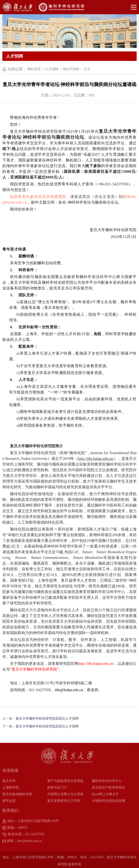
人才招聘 (52, 69)
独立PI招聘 (71, 69)
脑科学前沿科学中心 (107, 781)
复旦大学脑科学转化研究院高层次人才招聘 (47, 719)
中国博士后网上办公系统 (65, 794)
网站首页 (34, 69)
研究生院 (9, 801)
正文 (87, 69)
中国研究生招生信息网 (108, 801)
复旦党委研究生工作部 (64, 801)
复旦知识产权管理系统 (108, 788)
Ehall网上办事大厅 (105, 794)
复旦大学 (9, 781)
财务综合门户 (57, 788)
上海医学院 (11, 788)
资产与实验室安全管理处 (65, 781)
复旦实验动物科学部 (17, 794)
